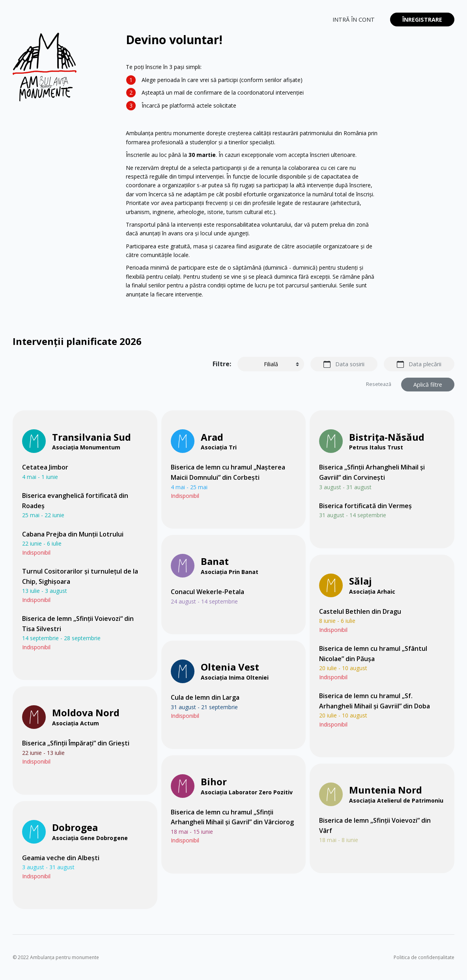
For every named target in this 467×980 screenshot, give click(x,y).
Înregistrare (422, 20)
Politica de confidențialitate (424, 957)
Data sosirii (350, 364)
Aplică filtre (428, 385)
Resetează (379, 384)
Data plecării (425, 364)
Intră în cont (354, 20)
